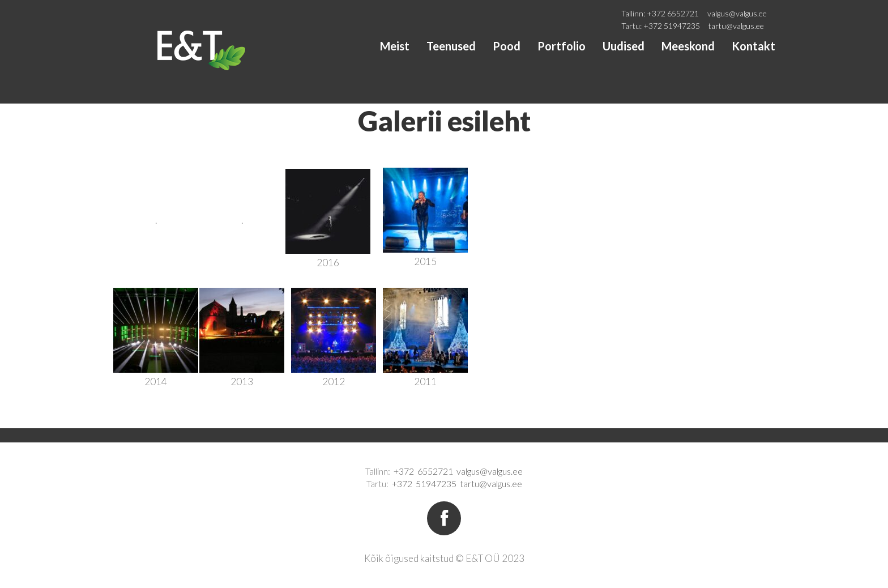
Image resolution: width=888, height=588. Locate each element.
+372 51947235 (672, 26)
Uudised (624, 46)
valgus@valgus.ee (737, 13)
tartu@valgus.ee (736, 26)
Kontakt (753, 46)
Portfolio (562, 46)
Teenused (451, 46)
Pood (507, 46)
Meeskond (688, 46)
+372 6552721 (673, 13)
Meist (395, 46)
